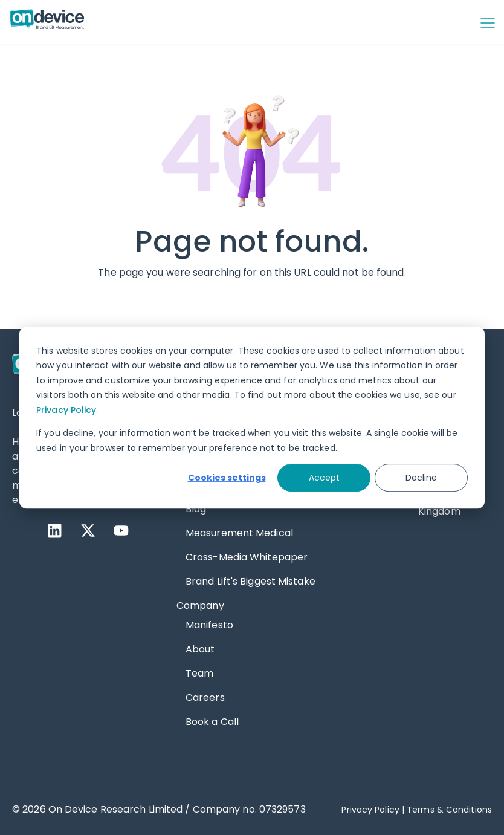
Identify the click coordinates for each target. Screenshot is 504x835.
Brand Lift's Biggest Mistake (250, 581)
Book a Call (212, 722)
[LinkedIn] (55, 531)
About (200, 649)
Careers (205, 697)
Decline (421, 478)
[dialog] (252, 418)
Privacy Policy (66, 410)
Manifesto (209, 625)
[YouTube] (121, 531)
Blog (196, 509)
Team (199, 673)
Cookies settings (227, 478)
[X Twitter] (88, 531)
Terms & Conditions (449, 810)
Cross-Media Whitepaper (247, 557)
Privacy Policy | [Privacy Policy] (373, 810)
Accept (324, 478)
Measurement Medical (239, 533)
